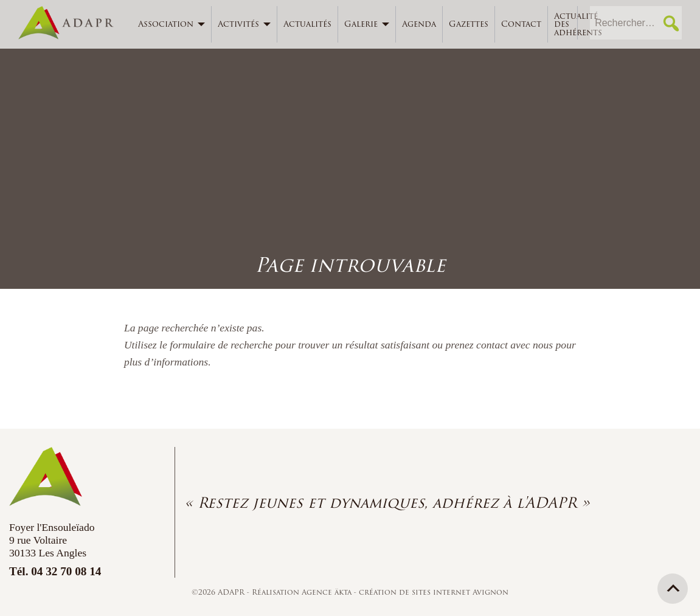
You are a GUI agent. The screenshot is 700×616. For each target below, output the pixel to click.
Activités (238, 24)
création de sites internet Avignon (434, 592)
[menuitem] (172, 24)
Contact (521, 24)
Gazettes (469, 24)
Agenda (419, 24)
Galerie (361, 24)
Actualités (307, 24)
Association (166, 24)
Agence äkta (328, 592)
